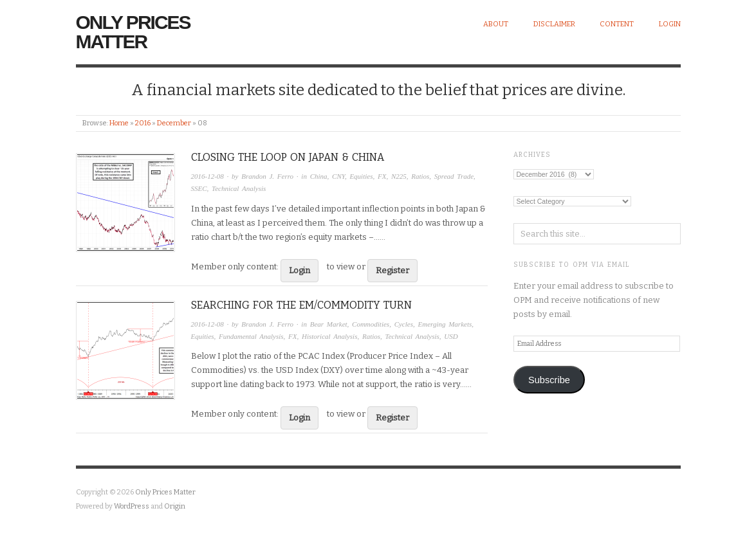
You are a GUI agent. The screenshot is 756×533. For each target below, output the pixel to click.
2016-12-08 (207, 176)
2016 (143, 123)
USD (451, 336)
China (319, 176)
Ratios (420, 176)
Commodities (371, 324)
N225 (399, 176)
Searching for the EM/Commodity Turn (301, 305)
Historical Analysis (329, 336)
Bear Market (329, 324)
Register (392, 270)
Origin (175, 506)
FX (382, 176)
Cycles (404, 324)
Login (670, 24)
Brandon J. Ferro (267, 176)
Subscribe (549, 380)
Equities (361, 176)
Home (119, 123)
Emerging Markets (445, 324)
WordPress (132, 506)
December (174, 123)
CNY (338, 176)
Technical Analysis (239, 188)
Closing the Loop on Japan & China (288, 157)
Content (617, 24)
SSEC (199, 188)
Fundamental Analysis (251, 336)
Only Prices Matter (133, 32)
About (496, 24)
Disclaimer (554, 24)
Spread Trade (454, 176)
